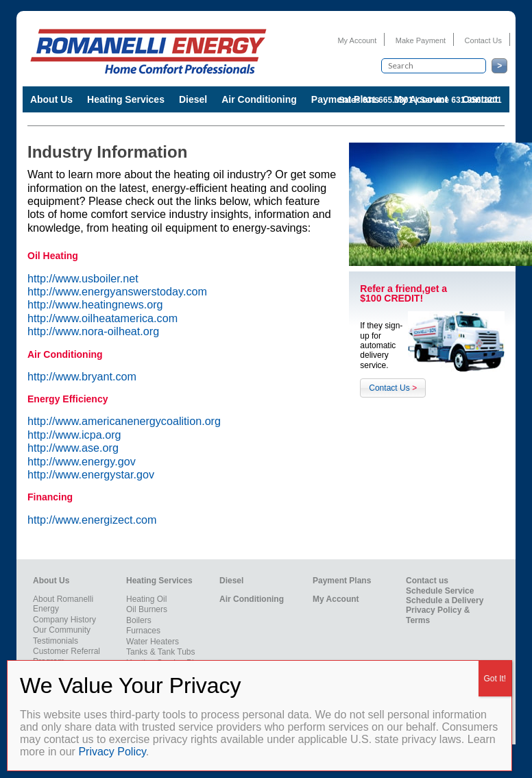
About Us (51, 99)
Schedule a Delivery (445, 600)
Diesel (193, 99)
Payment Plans (342, 581)
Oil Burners (147, 609)
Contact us (427, 581)
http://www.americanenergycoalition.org (124, 421)
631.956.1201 (476, 100)
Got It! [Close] (495, 679)
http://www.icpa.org (74, 435)
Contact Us (483, 40)
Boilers (139, 620)
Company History (64, 620)
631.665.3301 (388, 100)
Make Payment (421, 40)
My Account (357, 40)
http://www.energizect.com (92, 520)
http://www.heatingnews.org (95, 304)
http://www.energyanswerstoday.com (117, 291)
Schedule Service (440, 591)
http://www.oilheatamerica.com (102, 318)
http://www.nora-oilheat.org (93, 331)
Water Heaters (153, 642)
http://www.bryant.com (82, 376)
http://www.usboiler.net (83, 278)
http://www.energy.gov (82, 461)
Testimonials (56, 641)
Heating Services (126, 99)
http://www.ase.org (73, 448)
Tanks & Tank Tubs (161, 652)
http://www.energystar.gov (91, 474)
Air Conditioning (259, 99)
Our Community (62, 630)
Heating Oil (146, 599)
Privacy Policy (112, 752)
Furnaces (143, 631)
